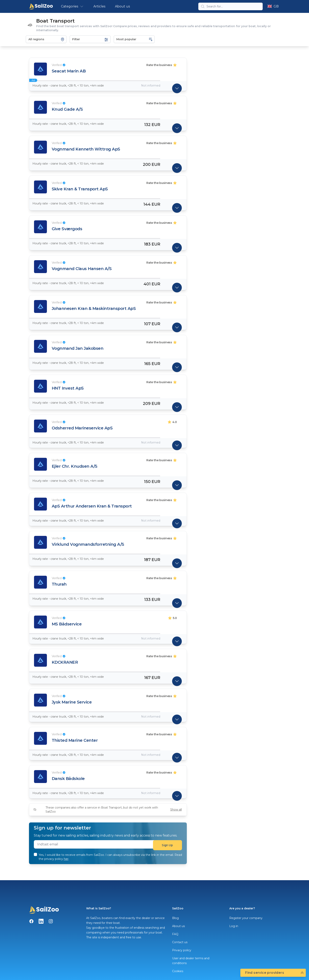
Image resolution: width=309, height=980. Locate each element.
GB (273, 6)
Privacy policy (182, 950)
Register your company (246, 918)
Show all (176, 810)
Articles (99, 6)
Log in (234, 926)
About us (122, 6)
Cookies (178, 971)
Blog (175, 918)
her (66, 859)
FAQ (175, 934)
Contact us (180, 942)
